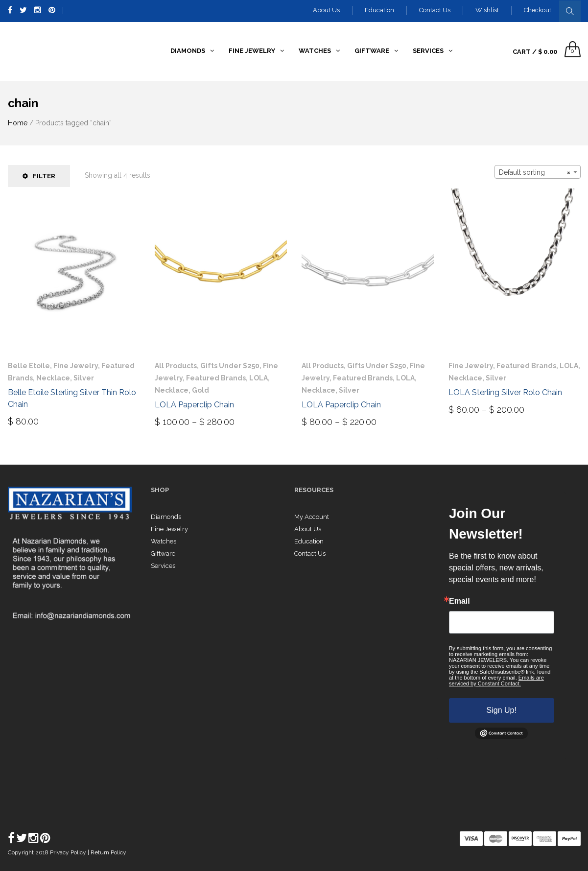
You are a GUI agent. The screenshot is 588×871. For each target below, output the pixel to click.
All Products (176, 366)
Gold (200, 390)
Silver (84, 378)
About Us (326, 10)
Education (379, 10)
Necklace (53, 378)
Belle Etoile (29, 366)
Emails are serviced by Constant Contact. (496, 681)
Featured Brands (216, 378)
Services (163, 566)
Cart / (535, 52)
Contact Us (435, 10)
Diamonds (166, 517)
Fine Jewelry (76, 366)
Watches (164, 541)
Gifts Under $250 (230, 366)
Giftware (163, 553)
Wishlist (487, 10)
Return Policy (108, 852)
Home (18, 123)
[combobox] (538, 172)
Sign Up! (502, 710)
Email (459, 601)
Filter (39, 176)
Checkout (538, 10)
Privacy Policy (69, 852)
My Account (312, 517)
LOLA (259, 378)
